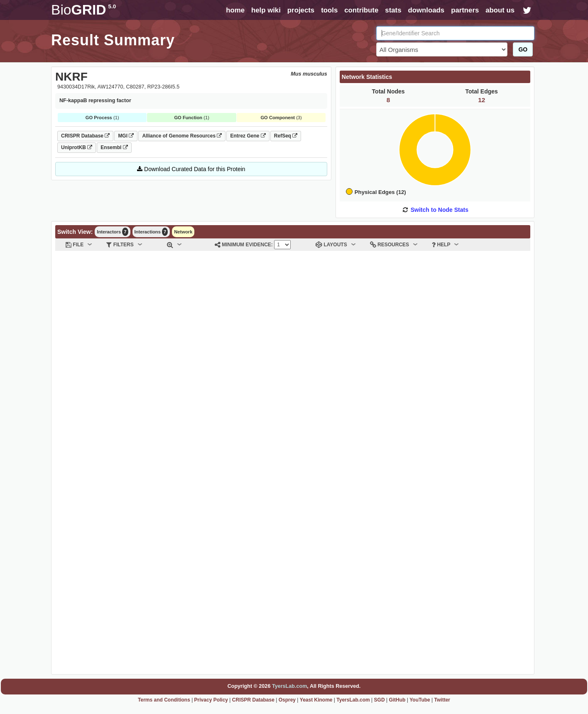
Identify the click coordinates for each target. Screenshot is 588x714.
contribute (361, 10)
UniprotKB (77, 147)
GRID (83, 10)
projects (301, 10)
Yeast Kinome (316, 700)
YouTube (420, 700)
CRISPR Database (85, 136)
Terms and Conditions (164, 700)
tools (329, 10)
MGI (126, 136)
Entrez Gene (248, 136)
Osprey (287, 700)
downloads (426, 10)
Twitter (442, 700)
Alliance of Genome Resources (182, 136)
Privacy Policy (211, 700)
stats (393, 10)
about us (500, 10)
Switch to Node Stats (440, 210)
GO (523, 49)
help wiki (266, 10)
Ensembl (114, 147)
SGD (380, 700)
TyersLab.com (289, 686)
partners (465, 10)
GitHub (397, 700)
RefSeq (286, 136)
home (235, 10)
